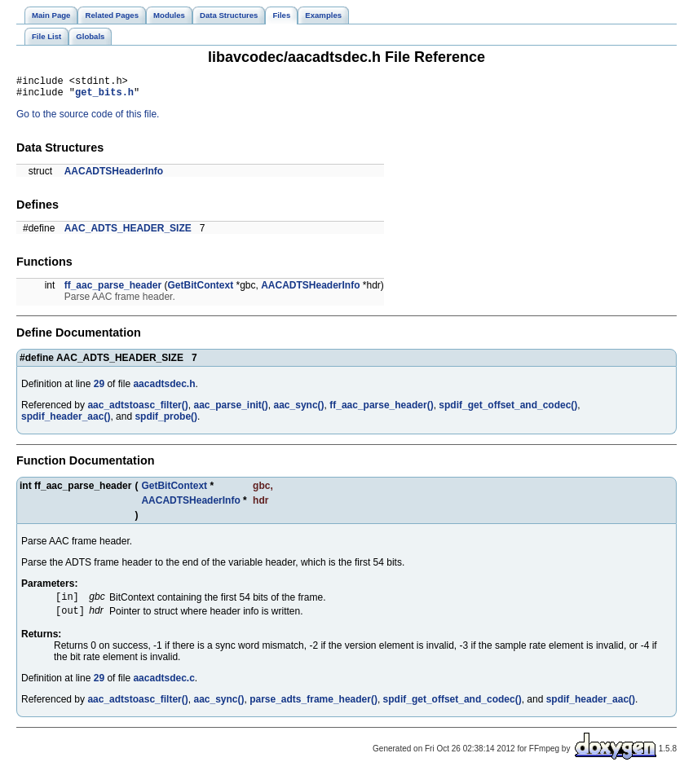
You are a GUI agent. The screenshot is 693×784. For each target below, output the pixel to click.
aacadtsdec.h (164, 389)
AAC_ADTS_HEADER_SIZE (128, 233)
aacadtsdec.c (163, 686)
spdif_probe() (166, 421)
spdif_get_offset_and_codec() (508, 410)
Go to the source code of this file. (88, 119)
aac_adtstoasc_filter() (137, 410)
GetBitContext (200, 290)
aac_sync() (299, 410)
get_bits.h (104, 97)
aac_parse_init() (230, 410)
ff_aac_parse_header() (381, 410)
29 (99, 389)
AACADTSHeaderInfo (114, 176)
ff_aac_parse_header (113, 290)
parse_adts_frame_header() (313, 707)
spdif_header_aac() (66, 421)
